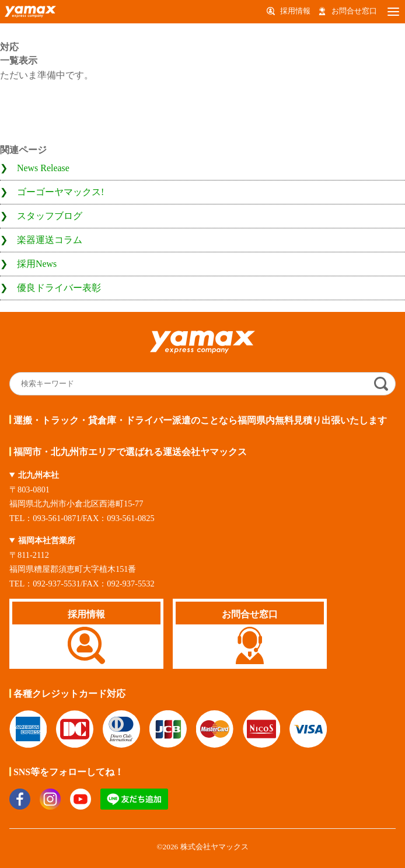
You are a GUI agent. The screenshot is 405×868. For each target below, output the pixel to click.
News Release (43, 168)
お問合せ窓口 (354, 11)
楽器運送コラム (50, 240)
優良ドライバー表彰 (59, 288)
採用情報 (295, 11)
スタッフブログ (50, 216)
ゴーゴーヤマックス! (60, 192)
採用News (37, 264)
